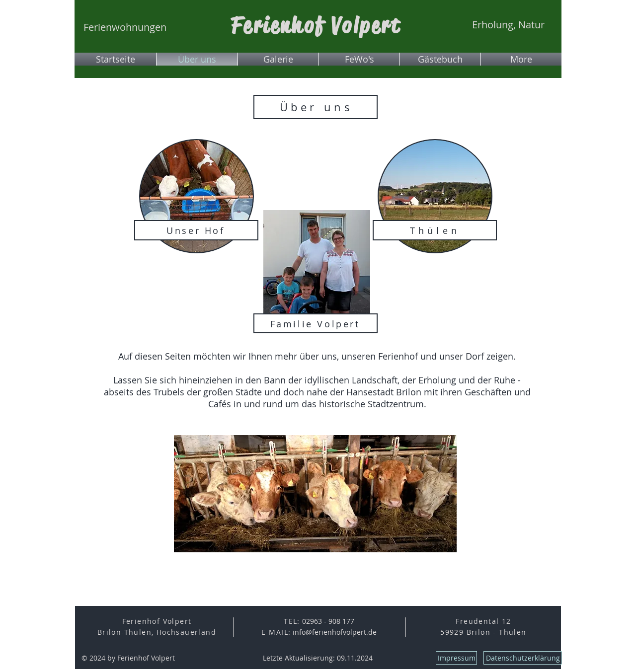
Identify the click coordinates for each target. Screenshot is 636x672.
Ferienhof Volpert (316, 25)
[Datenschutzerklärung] (523, 658)
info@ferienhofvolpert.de (335, 632)
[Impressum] (456, 658)
